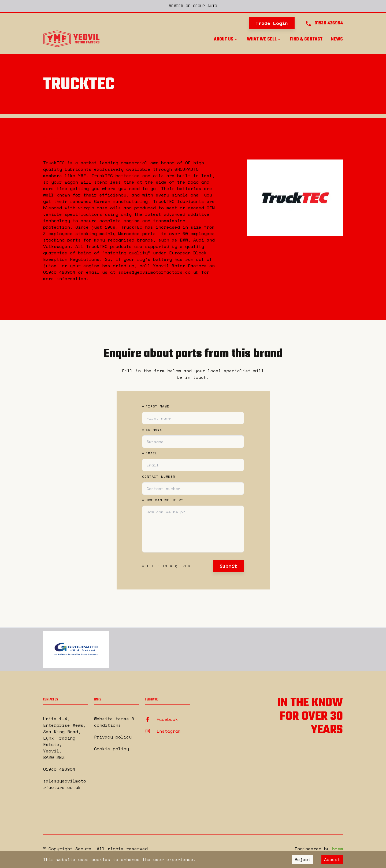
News (337, 39)
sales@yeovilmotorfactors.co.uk (65, 784)
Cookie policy (112, 749)
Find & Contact (306, 39)
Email (150, 453)
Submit (228, 566)
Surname (152, 430)
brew (337, 849)
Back (52, 138)
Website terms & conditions (114, 722)
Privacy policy (113, 737)
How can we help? (163, 500)
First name (156, 406)
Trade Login (272, 23)
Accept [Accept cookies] (332, 859)
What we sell (264, 39)
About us (226, 39)
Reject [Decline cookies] (303, 859)
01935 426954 (59, 769)
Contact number (159, 477)
